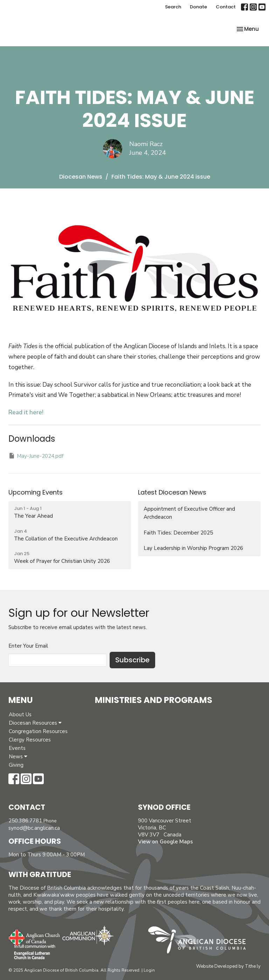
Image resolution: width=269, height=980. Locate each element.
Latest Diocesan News (172, 492)
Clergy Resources (30, 740)
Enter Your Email (28, 646)
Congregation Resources (38, 731)
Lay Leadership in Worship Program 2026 (193, 548)
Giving (16, 765)
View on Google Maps (165, 842)
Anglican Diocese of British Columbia (201, 941)
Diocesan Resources (35, 723)
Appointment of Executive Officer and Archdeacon (189, 513)
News (18, 757)
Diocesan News (81, 177)
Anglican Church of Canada (35, 937)
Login (149, 970)
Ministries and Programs (154, 700)
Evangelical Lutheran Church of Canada (32, 952)
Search (173, 7)
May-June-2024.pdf (36, 456)
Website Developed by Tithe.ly (228, 966)
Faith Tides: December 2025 (178, 533)
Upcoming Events (36, 492)
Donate (198, 7)
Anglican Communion (88, 935)
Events (17, 748)
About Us (20, 715)
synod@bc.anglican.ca (34, 828)
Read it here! (26, 412)
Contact (226, 7)
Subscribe (132, 660)
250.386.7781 (25, 821)
